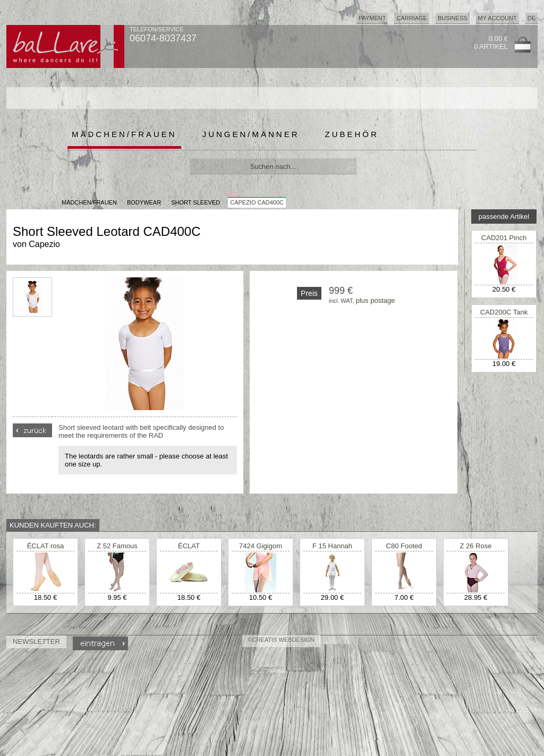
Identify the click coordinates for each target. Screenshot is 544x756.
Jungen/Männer (251, 134)
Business (453, 18)
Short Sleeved (195, 202)
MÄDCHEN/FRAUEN (89, 202)
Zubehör (352, 134)
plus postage (376, 300)
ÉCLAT (189, 546)
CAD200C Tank (504, 312)
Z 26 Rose (476, 546)
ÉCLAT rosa (46, 546)
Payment (372, 18)
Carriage (411, 18)
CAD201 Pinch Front (504, 242)
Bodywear (144, 202)
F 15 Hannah (332, 546)
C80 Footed (404, 546)
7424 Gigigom (261, 546)
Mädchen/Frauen (124, 134)
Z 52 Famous (117, 546)
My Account (498, 18)
